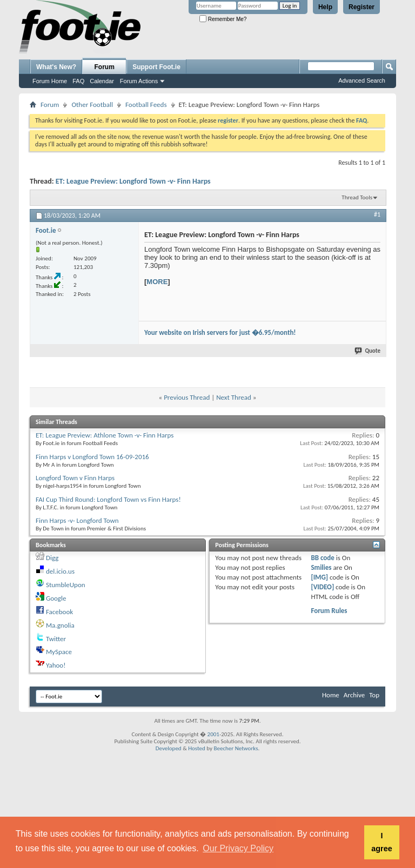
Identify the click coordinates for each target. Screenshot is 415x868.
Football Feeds (146, 105)
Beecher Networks (236, 748)
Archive (354, 695)
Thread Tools (357, 197)
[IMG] (319, 577)
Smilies (321, 567)
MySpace (59, 652)
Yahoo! (56, 665)
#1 (377, 214)
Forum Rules (329, 611)
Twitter (56, 639)
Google (56, 598)
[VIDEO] (322, 587)
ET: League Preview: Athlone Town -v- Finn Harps (105, 435)
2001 (213, 734)
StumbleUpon (66, 585)
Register (362, 7)
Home (331, 695)
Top (374, 695)
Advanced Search (362, 80)
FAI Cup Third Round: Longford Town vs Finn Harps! (108, 499)
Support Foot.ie (156, 67)
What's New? (56, 67)
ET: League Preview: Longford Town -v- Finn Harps (133, 181)
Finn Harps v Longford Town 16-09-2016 (92, 457)
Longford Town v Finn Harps (75, 478)
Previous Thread (187, 397)
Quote (368, 351)
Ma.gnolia (60, 625)
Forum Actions (139, 81)
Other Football (92, 105)
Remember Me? (223, 19)
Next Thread (234, 397)
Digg (52, 558)
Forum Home (50, 81)
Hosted (197, 748)
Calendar (102, 81)
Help (325, 7)
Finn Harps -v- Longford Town (77, 520)
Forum (105, 67)
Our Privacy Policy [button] (238, 848)
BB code (322, 558)
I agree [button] (381, 842)
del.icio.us (60, 571)
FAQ (78, 81)
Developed (169, 748)
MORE (157, 282)
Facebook (59, 612)
